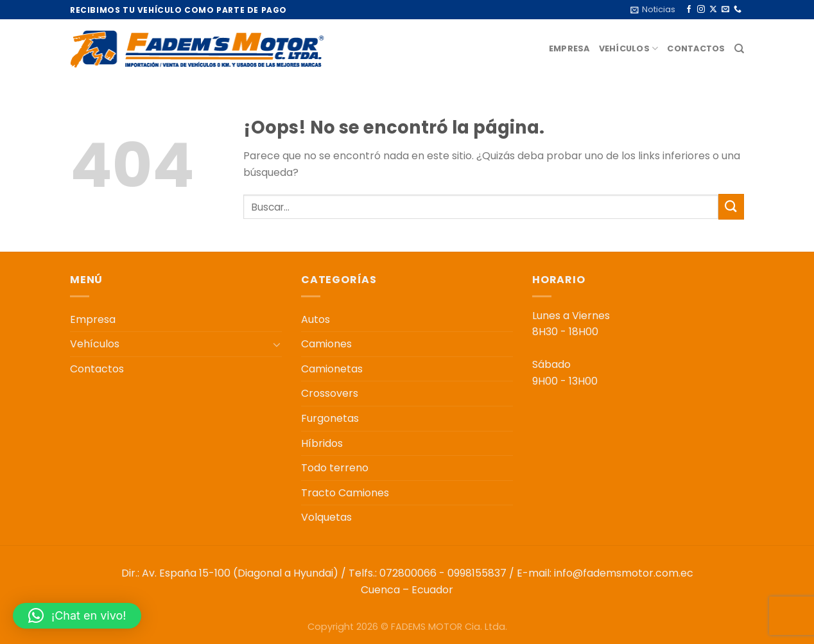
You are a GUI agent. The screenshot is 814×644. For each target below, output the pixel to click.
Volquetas (326, 517)
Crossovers (330, 393)
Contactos (696, 48)
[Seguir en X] (713, 10)
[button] (77, 616)
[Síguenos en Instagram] (701, 10)
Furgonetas (330, 418)
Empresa (569, 48)
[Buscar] (739, 49)
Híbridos (322, 443)
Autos (316, 319)
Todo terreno (335, 468)
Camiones (326, 344)
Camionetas (332, 369)
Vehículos (629, 48)
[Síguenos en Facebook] (689, 10)
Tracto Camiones (345, 493)
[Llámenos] (738, 10)
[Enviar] (731, 206)
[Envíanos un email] (725, 10)
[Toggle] (277, 344)
